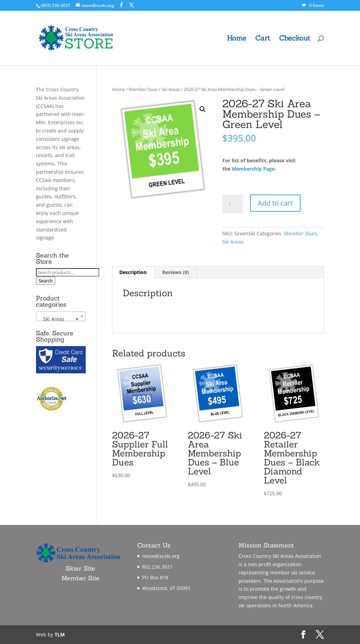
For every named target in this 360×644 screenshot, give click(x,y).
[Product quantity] (233, 204)
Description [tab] (133, 272)
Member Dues (143, 89)
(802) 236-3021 (56, 5)
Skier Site (80, 568)
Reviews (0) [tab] (176, 272)
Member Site (81, 578)
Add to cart (275, 203)
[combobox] (61, 316)
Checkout (295, 39)
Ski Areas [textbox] (59, 319)
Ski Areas (171, 89)
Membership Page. (254, 169)
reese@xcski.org (161, 556)
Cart (263, 39)
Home (237, 39)
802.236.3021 (157, 567)
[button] (203, 109)
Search (46, 281)
